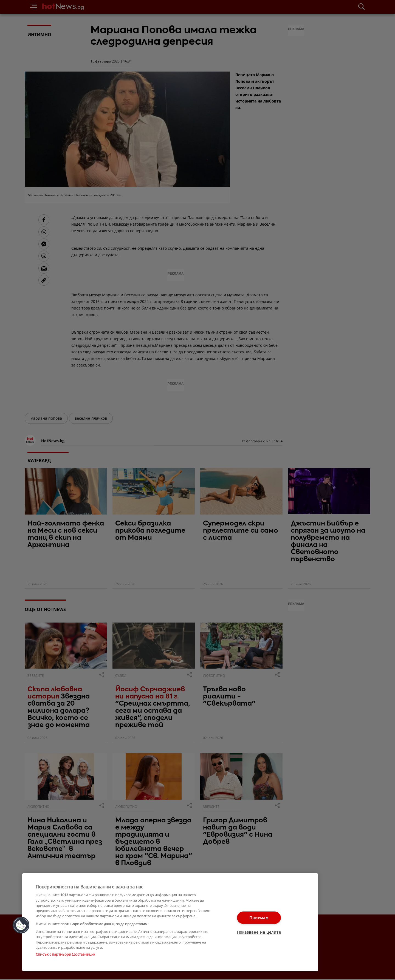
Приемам (259, 918)
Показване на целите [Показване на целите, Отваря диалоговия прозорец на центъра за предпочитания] (259, 932)
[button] (21, 925)
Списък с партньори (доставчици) (65, 954)
